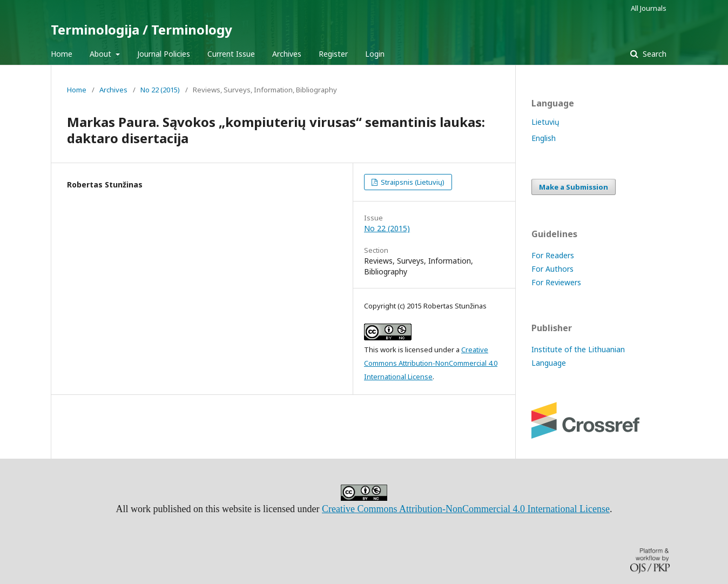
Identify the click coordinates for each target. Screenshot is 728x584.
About (102, 54)
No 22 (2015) (160, 90)
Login (375, 54)
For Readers (553, 255)
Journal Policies (164, 54)
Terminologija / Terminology (141, 29)
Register (333, 54)
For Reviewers (556, 282)
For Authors (552, 269)
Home (62, 54)
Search (653, 54)
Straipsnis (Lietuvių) (412, 182)
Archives (287, 54)
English (544, 138)
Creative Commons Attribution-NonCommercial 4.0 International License (431, 363)
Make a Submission (574, 187)
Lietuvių (545, 122)
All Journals (649, 8)
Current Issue (231, 54)
